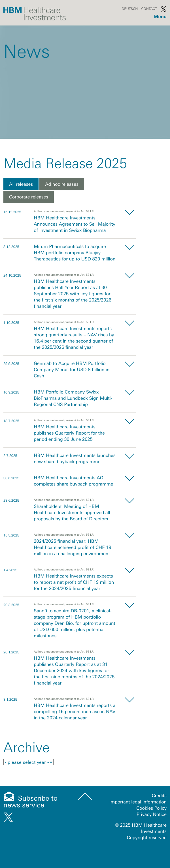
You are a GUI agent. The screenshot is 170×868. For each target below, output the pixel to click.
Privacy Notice (152, 814)
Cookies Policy (151, 808)
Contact (149, 9)
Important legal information (138, 802)
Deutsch (130, 9)
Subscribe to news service (30, 802)
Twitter (163, 9)
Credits (159, 796)
